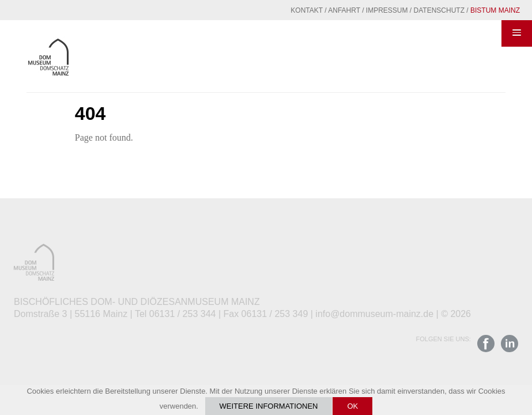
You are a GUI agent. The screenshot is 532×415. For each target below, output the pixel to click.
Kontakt (307, 10)
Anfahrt (344, 10)
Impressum (387, 10)
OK (352, 406)
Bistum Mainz (495, 10)
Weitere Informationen (269, 406)
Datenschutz (439, 10)
